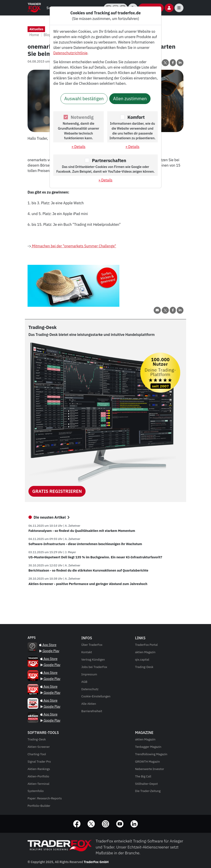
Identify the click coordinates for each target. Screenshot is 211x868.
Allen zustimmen (130, 99)
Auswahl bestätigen (84, 99)
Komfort (136, 117)
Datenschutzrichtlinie (70, 53)
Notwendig (82, 117)
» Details (79, 147)
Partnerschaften (109, 160)
